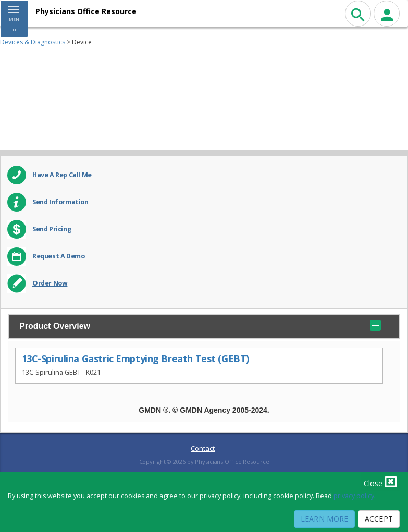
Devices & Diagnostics (33, 42)
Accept (379, 519)
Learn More (324, 519)
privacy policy (354, 496)
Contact (203, 448)
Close (380, 481)
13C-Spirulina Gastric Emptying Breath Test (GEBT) (135, 359)
